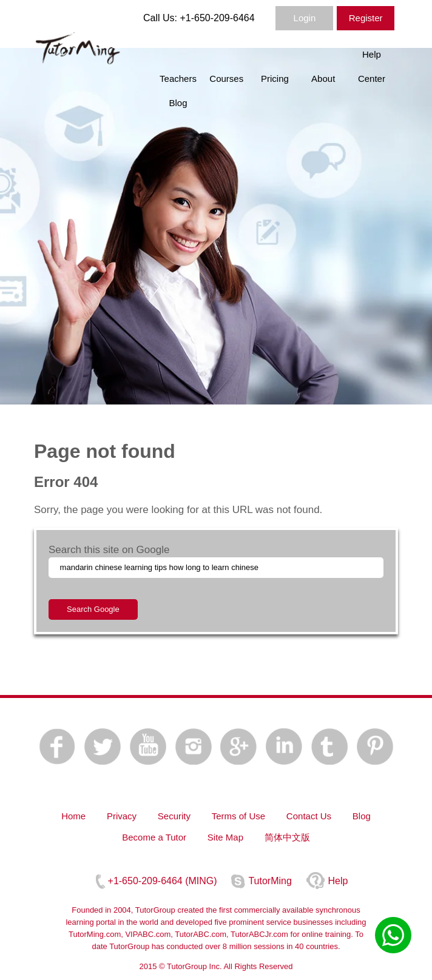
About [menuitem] (323, 79)
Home (73, 816)
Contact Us (309, 816)
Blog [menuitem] (178, 103)
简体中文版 (287, 837)
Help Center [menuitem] (372, 66)
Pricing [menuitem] (275, 79)
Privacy (122, 816)
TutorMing (270, 881)
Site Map (225, 837)
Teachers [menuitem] (178, 79)
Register (366, 18)
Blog (362, 816)
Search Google (93, 609)
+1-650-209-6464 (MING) (163, 881)
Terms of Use (238, 816)
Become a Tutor (154, 837)
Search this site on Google (109, 550)
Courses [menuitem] (226, 79)
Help (338, 881)
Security (174, 816)
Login (305, 18)
